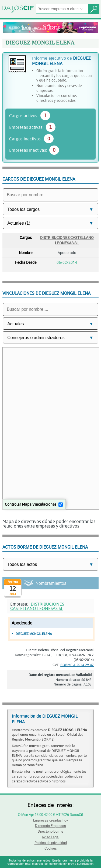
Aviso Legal (50, 837)
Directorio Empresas (50, 826)
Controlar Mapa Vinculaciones (31, 504)
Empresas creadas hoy (50, 820)
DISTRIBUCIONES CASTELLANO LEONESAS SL (67, 240)
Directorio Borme (50, 831)
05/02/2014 (67, 262)
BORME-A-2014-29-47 (77, 665)
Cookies (51, 848)
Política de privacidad (51, 843)
